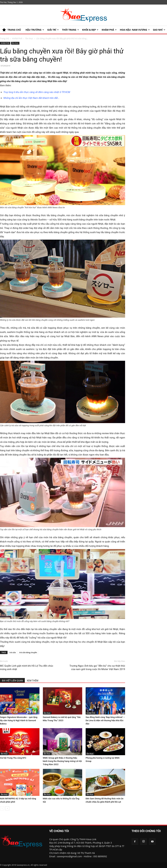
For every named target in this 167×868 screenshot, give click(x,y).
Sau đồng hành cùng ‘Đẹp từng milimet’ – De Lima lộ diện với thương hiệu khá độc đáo (105, 720)
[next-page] (7, 808)
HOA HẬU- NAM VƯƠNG (135, 30)
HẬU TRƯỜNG (35, 30)
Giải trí (53, 30)
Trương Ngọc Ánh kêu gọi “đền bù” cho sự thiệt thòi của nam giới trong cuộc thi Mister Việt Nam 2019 (97, 668)
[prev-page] (2, 808)
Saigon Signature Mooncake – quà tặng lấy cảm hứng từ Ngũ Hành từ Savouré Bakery (19, 720)
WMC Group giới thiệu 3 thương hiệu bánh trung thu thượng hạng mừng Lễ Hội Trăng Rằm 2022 (62, 761)
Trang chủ (5, 38)
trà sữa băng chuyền (28, 652)
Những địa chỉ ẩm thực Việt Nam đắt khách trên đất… (31, 98)
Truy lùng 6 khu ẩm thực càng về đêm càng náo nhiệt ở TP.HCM (37, 92)
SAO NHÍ (159, 30)
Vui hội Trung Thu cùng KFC (13, 758)
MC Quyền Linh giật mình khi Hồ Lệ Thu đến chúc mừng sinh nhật (27, 668)
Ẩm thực (29, 38)
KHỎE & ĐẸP (90, 30)
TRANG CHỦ (12, 30)
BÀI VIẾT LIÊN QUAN (12, 681)
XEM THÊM (33, 681)
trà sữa (13, 652)
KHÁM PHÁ (109, 30)
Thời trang (70, 30)
